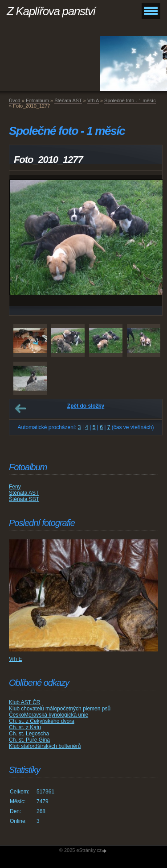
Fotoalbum (37, 100)
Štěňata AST (68, 100)
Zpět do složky (86, 406)
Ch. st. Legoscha (29, 734)
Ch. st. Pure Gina (29, 740)
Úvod (15, 100)
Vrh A (93, 100)
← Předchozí (20, 409)
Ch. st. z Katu (25, 727)
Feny (15, 487)
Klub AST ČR (24, 702)
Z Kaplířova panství (51, 11)
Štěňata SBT (24, 499)
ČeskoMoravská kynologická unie (49, 715)
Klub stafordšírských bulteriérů (45, 746)
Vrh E (16, 659)
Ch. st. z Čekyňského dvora (42, 721)
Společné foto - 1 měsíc (130, 100)
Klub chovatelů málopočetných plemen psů (60, 709)
